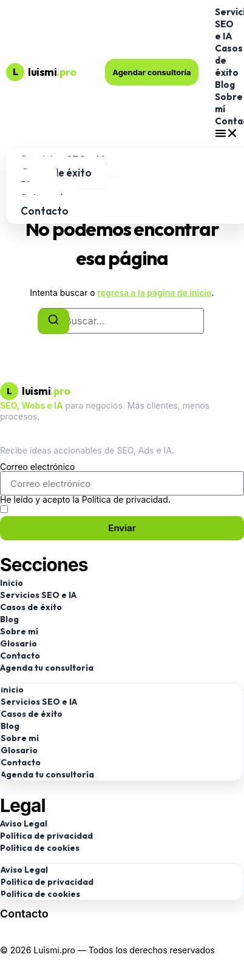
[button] (226, 133)
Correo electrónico (37, 467)
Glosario (19, 643)
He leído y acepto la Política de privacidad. (85, 500)
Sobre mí (19, 631)
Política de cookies (40, 848)
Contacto (45, 211)
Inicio (12, 583)
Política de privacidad (46, 836)
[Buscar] (53, 321)
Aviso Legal (24, 824)
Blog (225, 85)
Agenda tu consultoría (47, 668)
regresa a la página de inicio (154, 293)
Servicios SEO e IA (38, 595)
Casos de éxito (31, 607)
